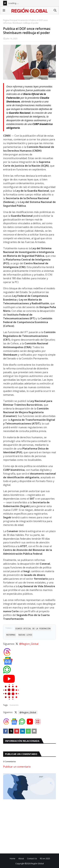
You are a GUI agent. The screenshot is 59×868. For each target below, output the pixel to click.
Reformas (11, 635)
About (21, 859)
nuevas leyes (25, 635)
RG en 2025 (45, 859)
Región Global (37, 864)
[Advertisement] (30, 826)
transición (24, 20)
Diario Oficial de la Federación (33, 629)
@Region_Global (29, 644)
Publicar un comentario (17, 767)
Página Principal (10, 20)
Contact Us (32, 859)
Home (13, 859)
